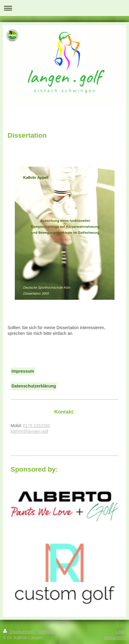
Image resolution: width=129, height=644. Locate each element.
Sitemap (45, 632)
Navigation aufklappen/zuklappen (64, 8)
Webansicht (115, 638)
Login (121, 632)
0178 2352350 (37, 426)
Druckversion (19, 632)
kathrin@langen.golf (29, 431)
